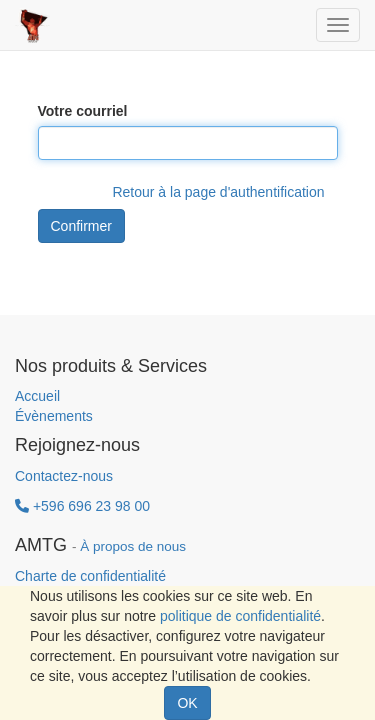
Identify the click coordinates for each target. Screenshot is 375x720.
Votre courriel (83, 111)
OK (187, 703)
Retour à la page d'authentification (218, 192)
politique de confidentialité (240, 616)
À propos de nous (133, 546)
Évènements (54, 416)
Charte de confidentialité (90, 576)
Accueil (37, 396)
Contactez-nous (64, 476)
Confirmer (81, 226)
